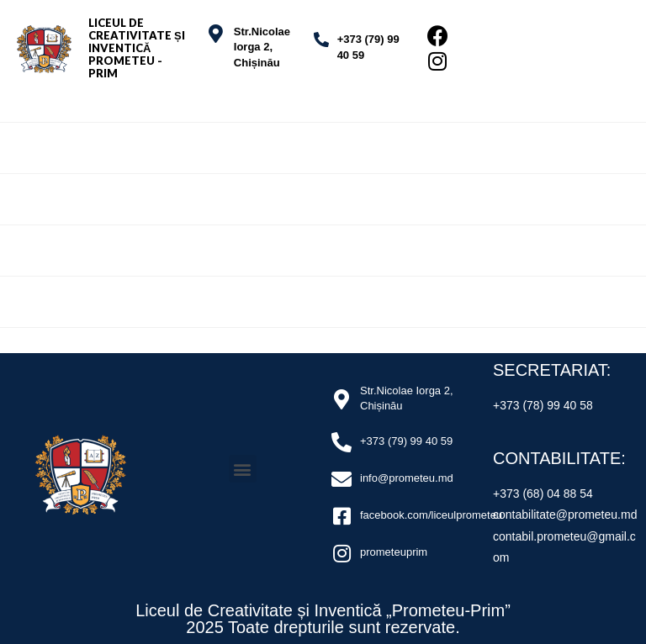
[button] (243, 469)
